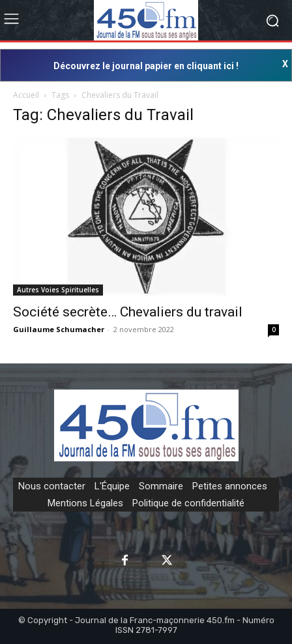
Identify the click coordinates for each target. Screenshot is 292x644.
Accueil (26, 95)
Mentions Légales (85, 503)
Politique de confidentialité (188, 503)
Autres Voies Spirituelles (58, 290)
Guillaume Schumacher (59, 329)
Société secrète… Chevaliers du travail (128, 312)
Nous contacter (52, 486)
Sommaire (161, 486)
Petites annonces (230, 486)
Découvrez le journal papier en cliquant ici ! (146, 66)
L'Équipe (112, 486)
